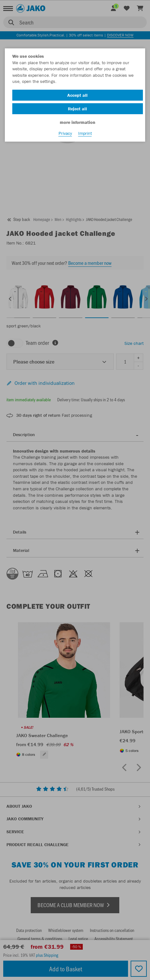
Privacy (65, 133)
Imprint (85, 133)
